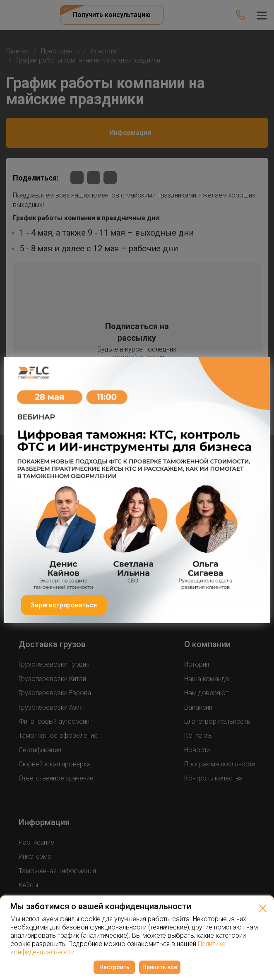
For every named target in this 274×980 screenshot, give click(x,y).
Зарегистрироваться (64, 605)
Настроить (114, 967)
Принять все (160, 967)
